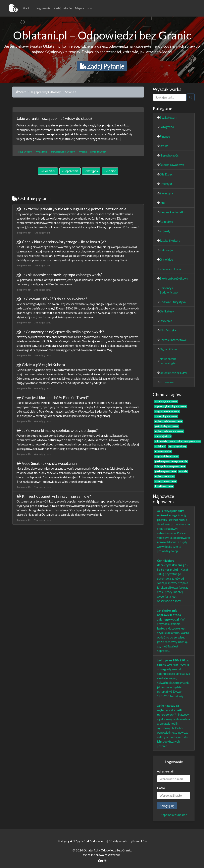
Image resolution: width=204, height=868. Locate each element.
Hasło (161, 788)
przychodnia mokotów (166, 456)
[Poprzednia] (70, 171)
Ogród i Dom (168, 349)
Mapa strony (83, 8)
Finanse (165, 136)
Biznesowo (167, 382)
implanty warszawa (165, 476)
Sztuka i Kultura (170, 240)
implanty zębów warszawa (168, 421)
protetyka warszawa (165, 481)
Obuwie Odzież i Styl (173, 373)
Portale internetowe (173, 340)
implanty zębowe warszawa (169, 431)
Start (26, 8)
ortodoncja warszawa (166, 401)
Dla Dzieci (166, 174)
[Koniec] (110, 171)
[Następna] (91, 171)
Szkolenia (166, 321)
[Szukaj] (170, 97)
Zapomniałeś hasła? (174, 815)
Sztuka (164, 146)
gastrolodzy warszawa (166, 426)
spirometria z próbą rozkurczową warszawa (178, 441)
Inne (162, 203)
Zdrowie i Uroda (170, 269)
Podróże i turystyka (173, 302)
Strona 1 (71, 92)
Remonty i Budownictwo (169, 290)
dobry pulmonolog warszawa (170, 466)
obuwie (183, 471)
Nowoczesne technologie (168, 361)
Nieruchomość (169, 155)
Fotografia (167, 127)
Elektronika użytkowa (174, 278)
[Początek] (48, 171)
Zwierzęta (166, 193)
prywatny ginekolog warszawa (170, 406)
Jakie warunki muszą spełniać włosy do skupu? (54, 118)
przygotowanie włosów (167, 411)
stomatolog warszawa (166, 416)
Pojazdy (165, 231)
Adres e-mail (165, 771)
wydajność (160, 446)
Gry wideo (166, 259)
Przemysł (166, 184)
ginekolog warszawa (165, 471)
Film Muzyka (168, 330)
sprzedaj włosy (163, 436)
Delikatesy (167, 311)
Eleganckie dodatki (172, 212)
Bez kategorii (168, 117)
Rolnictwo (166, 222)
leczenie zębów (163, 451)
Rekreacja (166, 250)
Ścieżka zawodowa (172, 165)
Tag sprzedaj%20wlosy (46, 92)
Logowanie (43, 8)
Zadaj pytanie (63, 8)
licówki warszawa (164, 486)
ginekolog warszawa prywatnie (171, 461)
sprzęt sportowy (178, 446)
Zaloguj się (167, 806)
